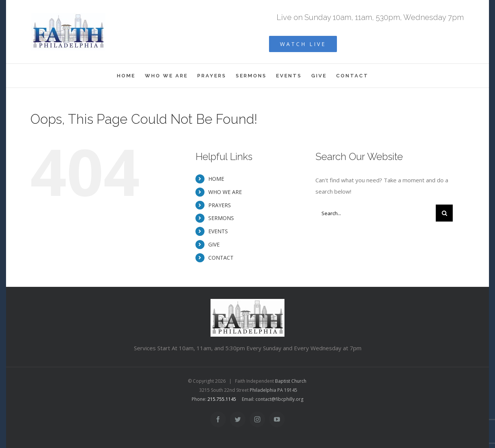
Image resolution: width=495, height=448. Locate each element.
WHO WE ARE (225, 192)
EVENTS (218, 231)
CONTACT (221, 258)
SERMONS (221, 218)
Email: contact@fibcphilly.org (273, 399)
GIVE (214, 244)
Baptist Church (291, 381)
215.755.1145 (222, 399)
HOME (216, 179)
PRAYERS (220, 205)
